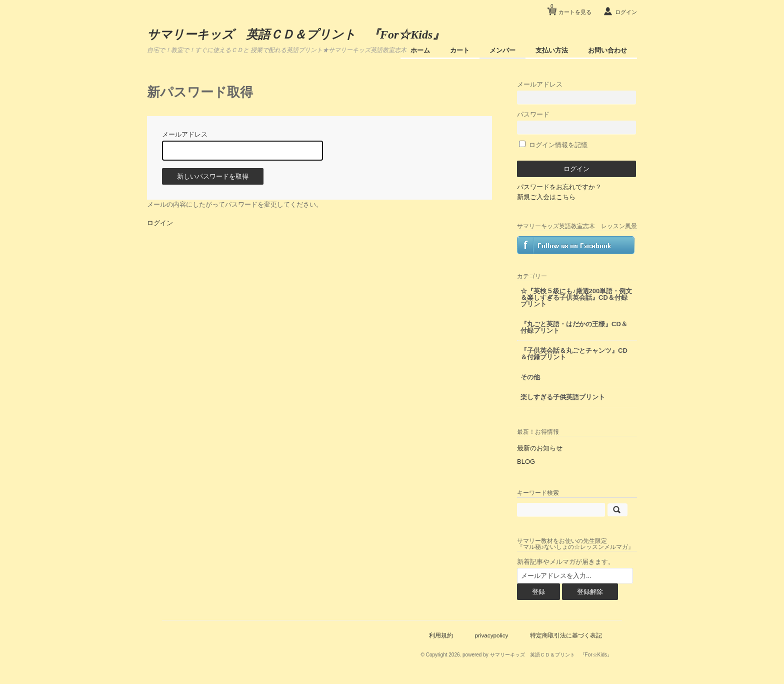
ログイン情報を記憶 (553, 145)
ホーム (420, 50)
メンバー (502, 50)
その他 (530, 377)
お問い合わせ (607, 50)
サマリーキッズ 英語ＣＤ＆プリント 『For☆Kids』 (296, 35)
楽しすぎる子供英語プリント (563, 397)
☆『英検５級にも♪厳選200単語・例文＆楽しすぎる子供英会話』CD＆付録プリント (576, 297)
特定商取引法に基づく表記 (566, 635)
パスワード (576, 122)
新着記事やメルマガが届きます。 (566, 562)
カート (460, 50)
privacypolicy (491, 635)
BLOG (526, 462)
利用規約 (441, 635)
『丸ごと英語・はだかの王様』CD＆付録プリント (574, 327)
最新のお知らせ (540, 448)
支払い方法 (552, 50)
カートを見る (571, 8)
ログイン (626, 12)
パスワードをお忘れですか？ (559, 187)
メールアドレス (576, 92)
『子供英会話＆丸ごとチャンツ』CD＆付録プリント (574, 354)
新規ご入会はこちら (546, 197)
